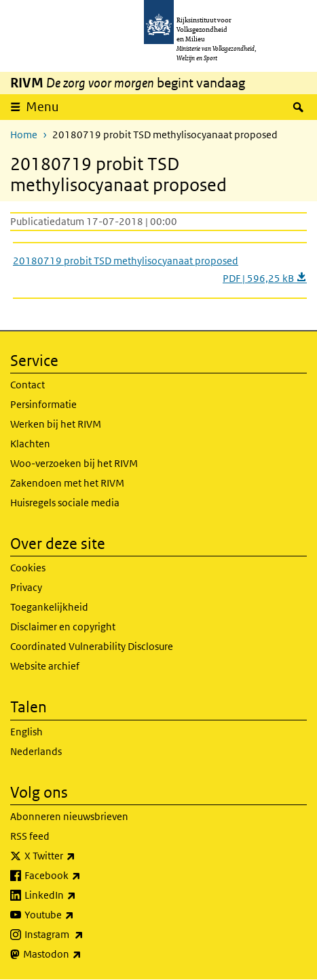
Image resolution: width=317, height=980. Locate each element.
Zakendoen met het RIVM (67, 483)
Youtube (79, 915)
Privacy (26, 587)
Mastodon (82, 954)
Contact (27, 385)
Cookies (28, 568)
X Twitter (80, 856)
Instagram (84, 935)
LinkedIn (80, 895)
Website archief (45, 666)
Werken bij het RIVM (56, 424)
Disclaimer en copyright (63, 627)
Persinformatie (43, 404)
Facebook (82, 876)
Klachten (30, 444)
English (26, 732)
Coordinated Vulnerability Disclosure (92, 646)
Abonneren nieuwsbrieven (69, 816)
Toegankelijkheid (49, 607)
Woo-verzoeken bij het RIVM (74, 463)
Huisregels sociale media (65, 503)
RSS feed (30, 836)
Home (24, 135)
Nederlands (36, 751)
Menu (42, 107)
